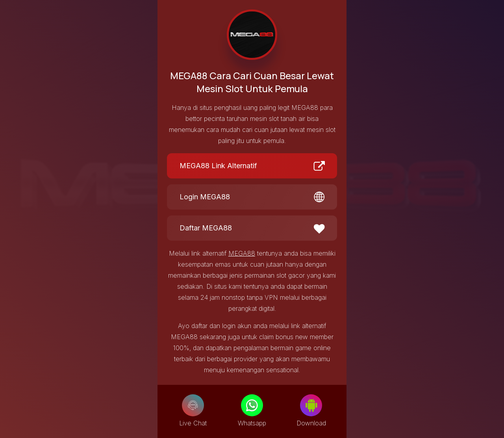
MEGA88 (242, 253)
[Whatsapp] (252, 405)
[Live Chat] (193, 405)
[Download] (311, 405)
